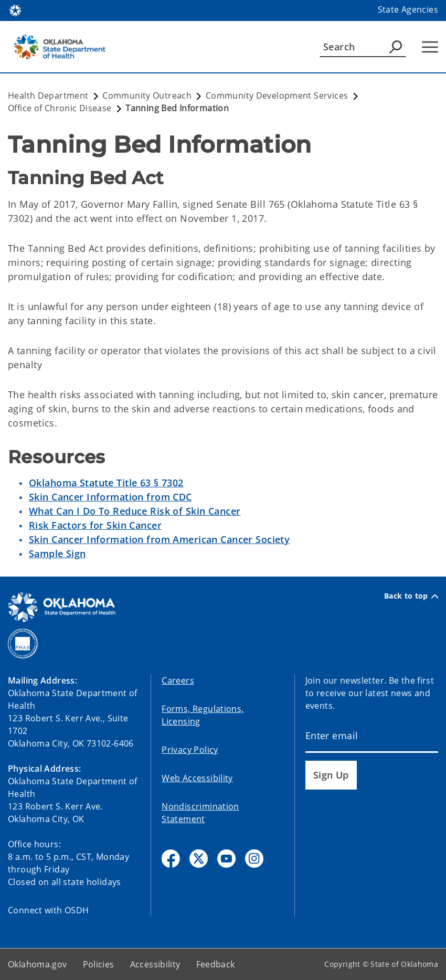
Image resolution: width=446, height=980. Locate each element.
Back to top (411, 596)
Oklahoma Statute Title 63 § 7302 (106, 483)
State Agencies (408, 9)
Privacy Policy (190, 750)
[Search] (363, 47)
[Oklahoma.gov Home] (15, 10)
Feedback (216, 964)
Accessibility (155, 964)
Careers (178, 680)
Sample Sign (57, 553)
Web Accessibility (197, 778)
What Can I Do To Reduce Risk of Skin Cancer (135, 511)
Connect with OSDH (49, 910)
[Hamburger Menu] (430, 47)
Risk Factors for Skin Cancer (95, 525)
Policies (99, 964)
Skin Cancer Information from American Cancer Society (159, 539)
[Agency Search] (396, 47)
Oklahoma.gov (38, 964)
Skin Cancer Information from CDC (110, 497)
